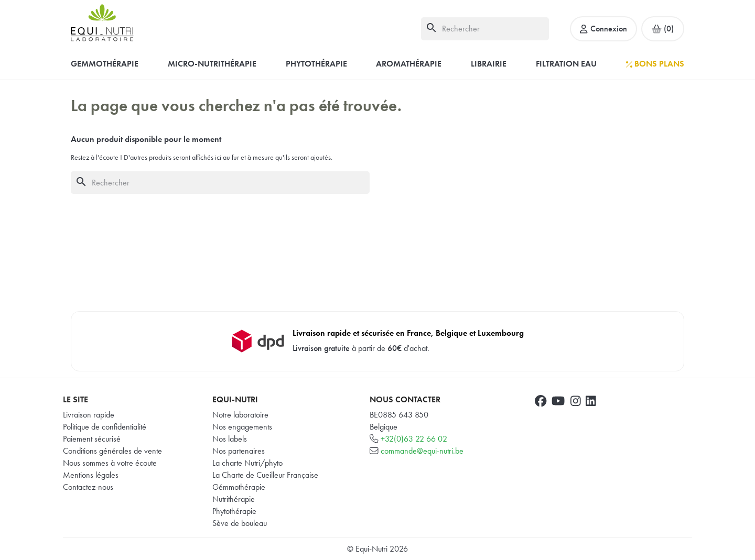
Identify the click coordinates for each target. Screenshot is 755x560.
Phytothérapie (234, 511)
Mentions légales (91, 475)
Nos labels (230, 439)
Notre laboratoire (240, 415)
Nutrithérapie (234, 499)
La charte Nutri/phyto (247, 463)
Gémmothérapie (239, 487)
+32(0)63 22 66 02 (414, 439)
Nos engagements (242, 427)
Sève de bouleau (240, 523)
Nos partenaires (239, 451)
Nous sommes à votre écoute (110, 463)
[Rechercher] (485, 29)
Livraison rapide (89, 415)
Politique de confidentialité (105, 427)
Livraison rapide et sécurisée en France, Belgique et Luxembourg (408, 333)
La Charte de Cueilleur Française (265, 475)
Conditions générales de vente (112, 451)
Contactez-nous (88, 487)
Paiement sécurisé (92, 439)
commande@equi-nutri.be (422, 451)
